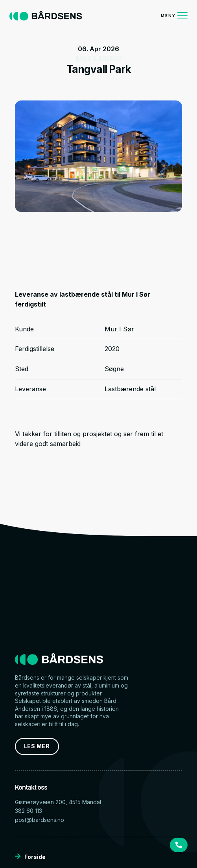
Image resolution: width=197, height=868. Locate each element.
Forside (30, 857)
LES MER (37, 746)
